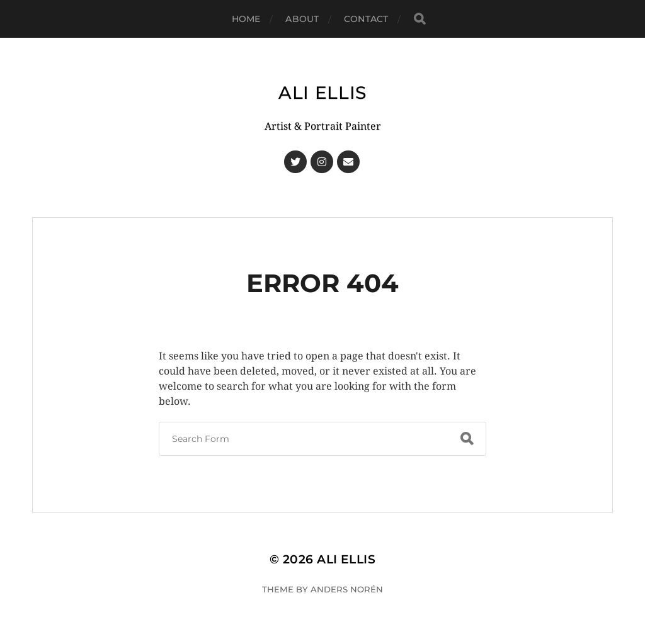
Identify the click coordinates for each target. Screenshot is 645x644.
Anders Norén (347, 589)
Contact (366, 19)
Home (246, 19)
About (302, 19)
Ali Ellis (322, 93)
